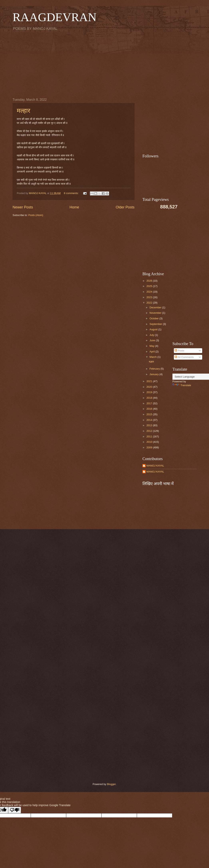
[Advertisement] (104, 64)
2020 (150, 387)
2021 (150, 381)
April (152, 352)
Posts (179, 351)
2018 (150, 398)
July (152, 335)
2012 (150, 431)
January (154, 374)
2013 (150, 425)
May (152, 346)
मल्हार (23, 111)
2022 (150, 303)
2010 (150, 442)
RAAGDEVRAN (55, 17)
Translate (182, 385)
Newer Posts (23, 207)
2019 (150, 392)
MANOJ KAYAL (155, 466)
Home (74, 207)
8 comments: (72, 193)
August (154, 329)
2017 (150, 403)
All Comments (184, 357)
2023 (150, 297)
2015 (150, 414)
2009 (150, 447)
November (156, 313)
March (153, 357)
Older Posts (125, 207)
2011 (150, 436)
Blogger (111, 784)
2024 (150, 292)
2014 (150, 420)
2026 (150, 281)
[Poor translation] (15, 810)
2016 (150, 409)
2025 (150, 286)
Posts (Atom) (36, 215)
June (153, 340)
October (154, 318)
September (156, 324)
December (156, 307)
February (155, 369)
